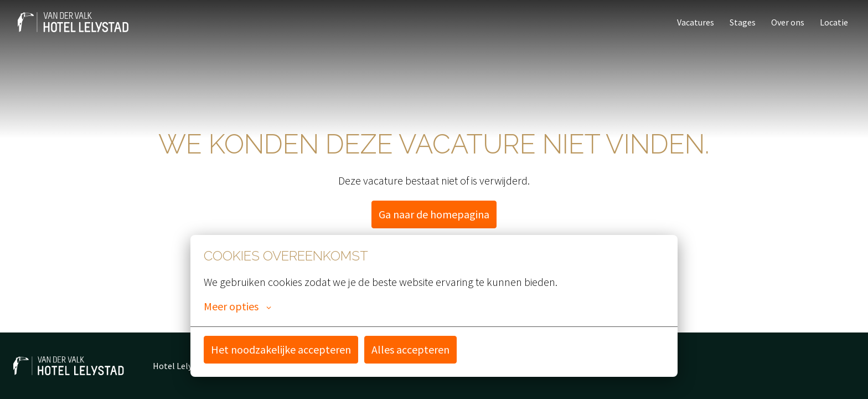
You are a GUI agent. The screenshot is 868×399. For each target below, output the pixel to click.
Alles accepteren (410, 349)
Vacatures (696, 22)
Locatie (834, 22)
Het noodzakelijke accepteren (281, 349)
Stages (743, 22)
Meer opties (237, 306)
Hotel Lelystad (181, 366)
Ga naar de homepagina (434, 214)
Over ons (788, 22)
